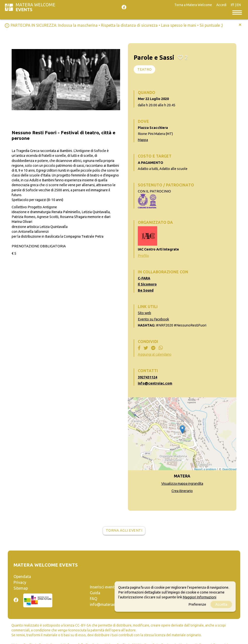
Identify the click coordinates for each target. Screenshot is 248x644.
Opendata (22, 577)
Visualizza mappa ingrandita (182, 484)
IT (232, 5)
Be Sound (146, 290)
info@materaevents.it (109, 604)
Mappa (143, 140)
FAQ (93, 599)
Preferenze (197, 604)
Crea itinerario (182, 491)
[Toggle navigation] (237, 12)
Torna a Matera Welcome (193, 5)
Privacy (20, 582)
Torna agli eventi (124, 530)
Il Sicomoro (147, 284)
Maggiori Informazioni (200, 597)
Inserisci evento (103, 587)
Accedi (221, 5)
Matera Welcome (35, 7)
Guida (95, 593)
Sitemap (21, 588)
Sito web (144, 313)
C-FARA (144, 278)
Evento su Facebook (153, 319)
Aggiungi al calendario (155, 354)
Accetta (221, 604)
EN (239, 5)
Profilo (143, 256)
